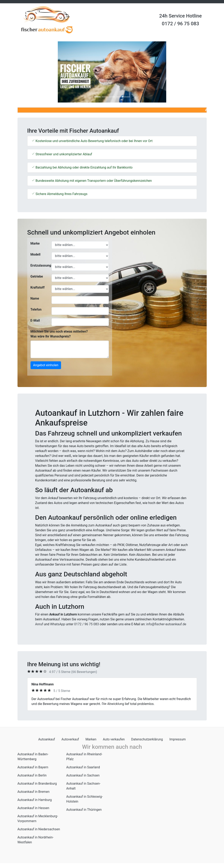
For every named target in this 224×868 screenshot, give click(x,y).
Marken (91, 739)
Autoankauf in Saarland (83, 767)
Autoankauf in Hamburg (35, 800)
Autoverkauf (70, 739)
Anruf (39, 624)
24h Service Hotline (180, 16)
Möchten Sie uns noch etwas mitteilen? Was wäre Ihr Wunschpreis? (59, 334)
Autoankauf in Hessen (33, 808)
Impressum (178, 739)
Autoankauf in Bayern (33, 767)
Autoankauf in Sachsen (83, 775)
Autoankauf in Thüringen (84, 810)
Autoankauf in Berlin (32, 775)
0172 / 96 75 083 (180, 24)
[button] (32, 72)
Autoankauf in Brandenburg (37, 784)
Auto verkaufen (114, 739)
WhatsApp (58, 624)
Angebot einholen (46, 365)
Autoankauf (47, 739)
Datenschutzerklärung (147, 739)
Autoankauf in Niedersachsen (39, 829)
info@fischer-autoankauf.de (166, 624)
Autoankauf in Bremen (34, 792)
